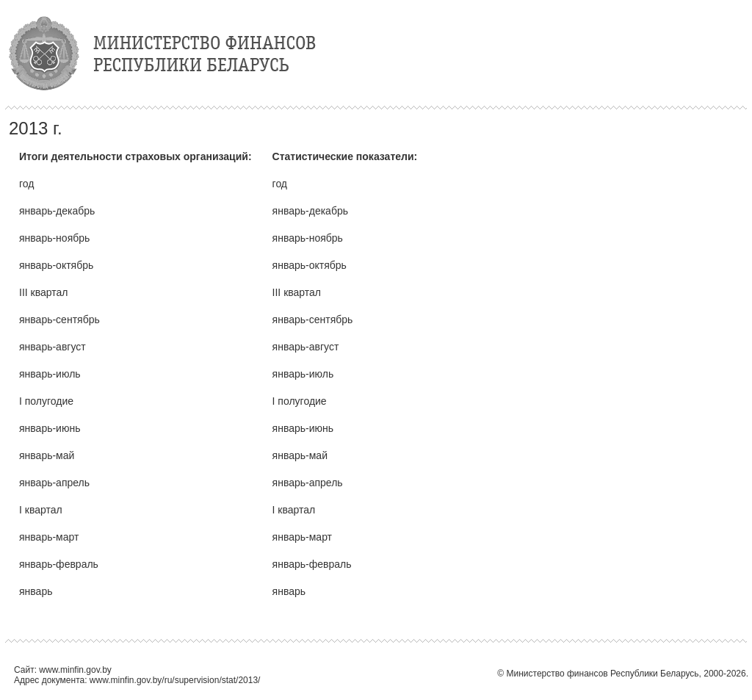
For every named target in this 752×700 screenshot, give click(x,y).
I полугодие (46, 401)
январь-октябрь (56, 265)
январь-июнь (50, 428)
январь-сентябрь (59, 320)
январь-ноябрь (54, 238)
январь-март (49, 537)
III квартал (43, 292)
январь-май (47, 455)
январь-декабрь (57, 211)
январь (36, 591)
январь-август (53, 347)
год (26, 184)
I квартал (41, 510)
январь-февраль (59, 564)
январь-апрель (54, 483)
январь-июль (50, 374)
